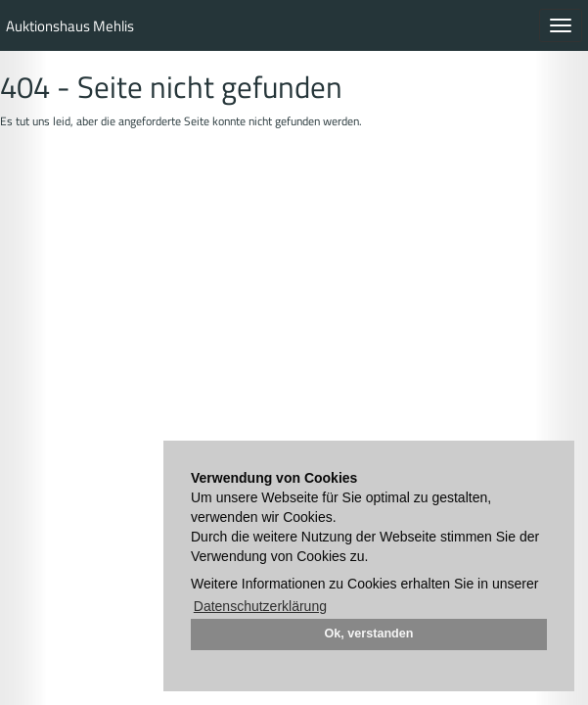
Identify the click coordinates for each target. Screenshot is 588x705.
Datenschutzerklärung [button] (260, 606)
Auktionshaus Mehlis (70, 26)
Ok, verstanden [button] (369, 634)
